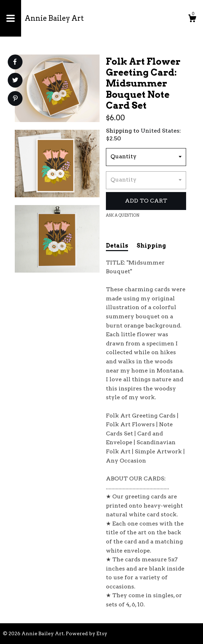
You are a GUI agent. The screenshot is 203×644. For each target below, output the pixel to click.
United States (160, 131)
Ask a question (123, 215)
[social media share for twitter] (15, 81)
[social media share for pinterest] (15, 99)
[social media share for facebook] (15, 62)
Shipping (151, 246)
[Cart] (192, 19)
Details (117, 246)
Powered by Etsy (87, 633)
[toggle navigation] (11, 18)
